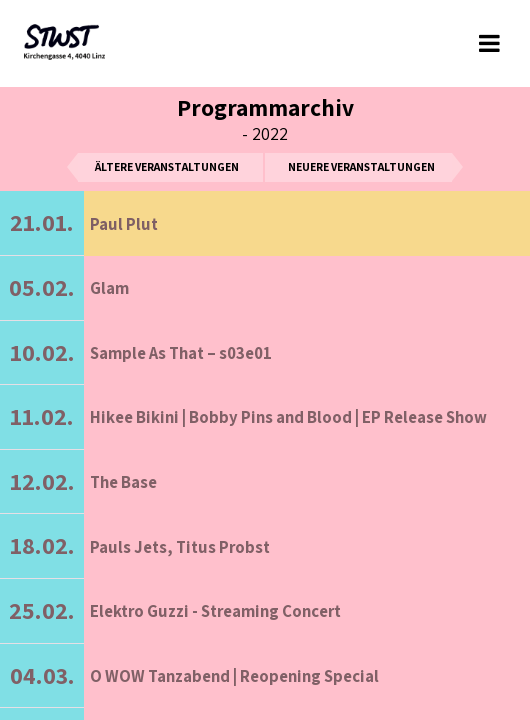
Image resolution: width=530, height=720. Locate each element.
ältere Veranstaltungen (167, 166)
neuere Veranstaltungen (361, 166)
